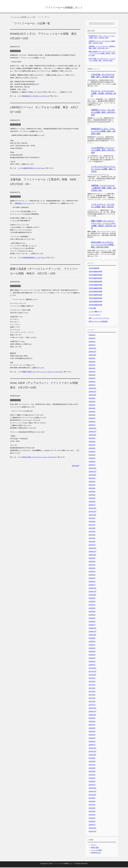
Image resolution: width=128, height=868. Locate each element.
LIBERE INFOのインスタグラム (33, 169)
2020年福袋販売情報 (95, 289)
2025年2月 (92, 382)
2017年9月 (92, 679)
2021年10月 (92, 516)
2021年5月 (92, 532)
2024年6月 (92, 409)
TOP (23, 18)
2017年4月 (92, 695)
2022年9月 (92, 479)
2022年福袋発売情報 (95, 292)
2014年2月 (92, 822)
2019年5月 (92, 612)
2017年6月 (92, 689)
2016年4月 (92, 735)
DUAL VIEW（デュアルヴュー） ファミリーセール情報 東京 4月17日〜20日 (103, 245)
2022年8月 (92, 482)
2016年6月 (92, 729)
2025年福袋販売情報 (95, 302)
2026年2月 (92, 342)
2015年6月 (92, 769)
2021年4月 (92, 536)
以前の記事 (75, 466)
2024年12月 (92, 389)
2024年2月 (92, 422)
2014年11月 (92, 792)
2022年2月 (92, 502)
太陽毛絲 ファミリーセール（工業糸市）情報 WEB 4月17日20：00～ (104, 188)
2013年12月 (92, 829)
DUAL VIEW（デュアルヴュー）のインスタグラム (39, 458)
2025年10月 (92, 356)
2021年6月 (92, 529)
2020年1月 (92, 585)
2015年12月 (92, 749)
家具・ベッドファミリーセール (99, 319)
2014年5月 (92, 812)
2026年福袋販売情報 (95, 305)
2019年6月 (92, 609)
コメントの (96, 851)
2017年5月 (92, 692)
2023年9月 (92, 439)
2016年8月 (92, 722)
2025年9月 (92, 359)
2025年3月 (92, 379)
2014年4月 (92, 815)
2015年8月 (92, 762)
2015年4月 (92, 775)
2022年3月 (92, 499)
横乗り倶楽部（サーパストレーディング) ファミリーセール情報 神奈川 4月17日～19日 (102, 54)
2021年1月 (92, 546)
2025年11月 (92, 352)
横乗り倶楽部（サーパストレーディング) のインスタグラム (42, 372)
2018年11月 (92, 632)
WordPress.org (96, 853)
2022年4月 (92, 496)
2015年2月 (92, 782)
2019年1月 (92, 625)
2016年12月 (92, 709)
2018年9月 (92, 639)
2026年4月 (92, 336)
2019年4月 (92, 615)
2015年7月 (92, 765)
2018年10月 (92, 635)
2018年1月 (92, 665)
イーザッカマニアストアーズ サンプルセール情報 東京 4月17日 (104, 170)
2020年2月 (92, 582)
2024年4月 (92, 416)
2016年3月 (92, 739)
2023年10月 (92, 436)
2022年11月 (92, 472)
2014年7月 (92, 805)
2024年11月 (92, 392)
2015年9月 (92, 759)
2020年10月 (92, 556)
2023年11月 (92, 432)
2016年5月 (92, 732)
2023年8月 (92, 442)
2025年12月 (92, 349)
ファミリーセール (15, 52)
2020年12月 (92, 549)
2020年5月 (92, 572)
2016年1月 (92, 745)
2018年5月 (92, 652)
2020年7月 (92, 566)
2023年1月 (92, 466)
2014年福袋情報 (94, 269)
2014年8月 (92, 802)
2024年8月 (92, 402)
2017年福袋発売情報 (95, 279)
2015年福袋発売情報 (95, 272)
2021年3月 (92, 539)
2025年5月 (92, 372)
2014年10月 (92, 795)
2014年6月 (92, 809)
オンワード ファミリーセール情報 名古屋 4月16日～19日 (103, 94)
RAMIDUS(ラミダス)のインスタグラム (35, 97)
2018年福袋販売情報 (95, 282)
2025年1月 (92, 386)
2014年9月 (92, 799)
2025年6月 (92, 369)
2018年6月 (92, 649)
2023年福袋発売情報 (95, 295)
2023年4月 (92, 456)
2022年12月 (92, 469)
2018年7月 (92, 645)
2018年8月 (92, 642)
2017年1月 (92, 705)
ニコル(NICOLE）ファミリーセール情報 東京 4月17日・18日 (103, 151)
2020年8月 (92, 562)
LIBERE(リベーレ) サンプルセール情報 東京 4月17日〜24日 (103, 113)
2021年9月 (92, 519)
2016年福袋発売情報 (95, 275)
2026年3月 (92, 339)
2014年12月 (92, 789)
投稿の (95, 848)
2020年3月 (92, 579)
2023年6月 (92, 449)
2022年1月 (92, 506)
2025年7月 (92, 366)
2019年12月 (92, 589)
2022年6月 (92, 489)
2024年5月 (92, 412)
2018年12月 (92, 629)
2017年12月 (92, 669)
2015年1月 (92, 785)
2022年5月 (92, 492)
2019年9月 (92, 599)
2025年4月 (92, 376)
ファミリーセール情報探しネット (64, 8)
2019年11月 (92, 592)
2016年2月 (92, 742)
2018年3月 (92, 659)
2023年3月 (92, 459)
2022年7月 (92, 486)
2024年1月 (92, 426)
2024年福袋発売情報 (95, 299)
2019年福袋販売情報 (95, 285)
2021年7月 (92, 526)
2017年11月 (92, 672)
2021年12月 (92, 509)
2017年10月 (92, 675)
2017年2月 (92, 702)
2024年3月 (92, 419)
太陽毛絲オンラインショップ (24, 204)
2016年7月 (92, 725)
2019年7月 (92, 605)
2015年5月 (92, 772)
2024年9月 (92, 399)
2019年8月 (92, 602)
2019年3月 (92, 619)
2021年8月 (92, 522)
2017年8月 (92, 682)
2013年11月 (92, 832)
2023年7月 (92, 446)
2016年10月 (92, 715)
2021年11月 (92, 512)
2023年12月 (92, 429)
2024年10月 (92, 396)
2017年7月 (92, 685)
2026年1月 (92, 346)
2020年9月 (92, 559)
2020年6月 (92, 569)
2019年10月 (92, 595)
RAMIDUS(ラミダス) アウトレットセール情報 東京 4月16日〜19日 (103, 132)
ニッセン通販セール (95, 312)
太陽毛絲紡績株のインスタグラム (34, 258)
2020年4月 (92, 576)
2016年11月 (92, 712)
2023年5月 (92, 452)
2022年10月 (92, 476)
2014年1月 (92, 825)
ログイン (94, 846)
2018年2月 (92, 662)
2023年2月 (92, 462)
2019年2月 (92, 622)
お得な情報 (92, 309)
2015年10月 (92, 755)
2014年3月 (92, 819)
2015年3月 (92, 779)
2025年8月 (92, 362)
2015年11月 (92, 752)
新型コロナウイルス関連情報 (98, 322)
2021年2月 (92, 542)
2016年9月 (92, 719)
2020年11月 (92, 552)
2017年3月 (92, 699)
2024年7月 (92, 406)
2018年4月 (92, 655)
